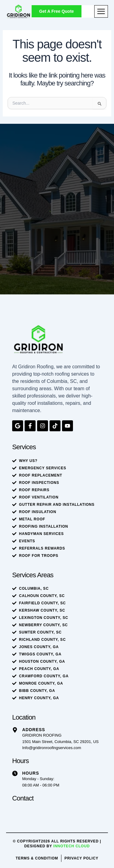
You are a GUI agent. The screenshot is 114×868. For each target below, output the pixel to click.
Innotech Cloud (71, 846)
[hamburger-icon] (101, 11)
